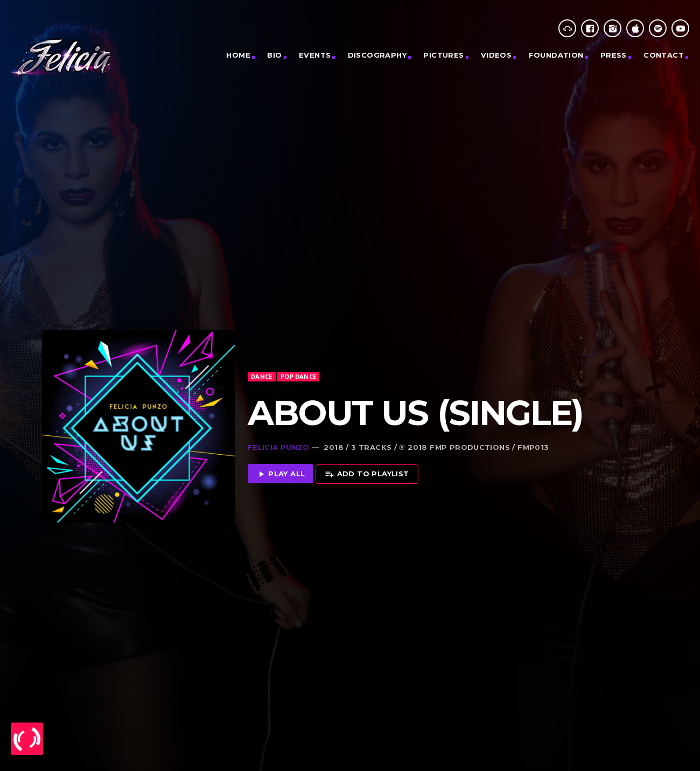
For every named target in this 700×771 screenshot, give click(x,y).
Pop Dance (298, 337)
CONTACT (664, 55)
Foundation (556, 55)
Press (614, 55)
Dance (261, 337)
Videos (496, 55)
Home (238, 55)
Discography (377, 55)
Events (315, 55)
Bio (274, 55)
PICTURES (443, 55)
